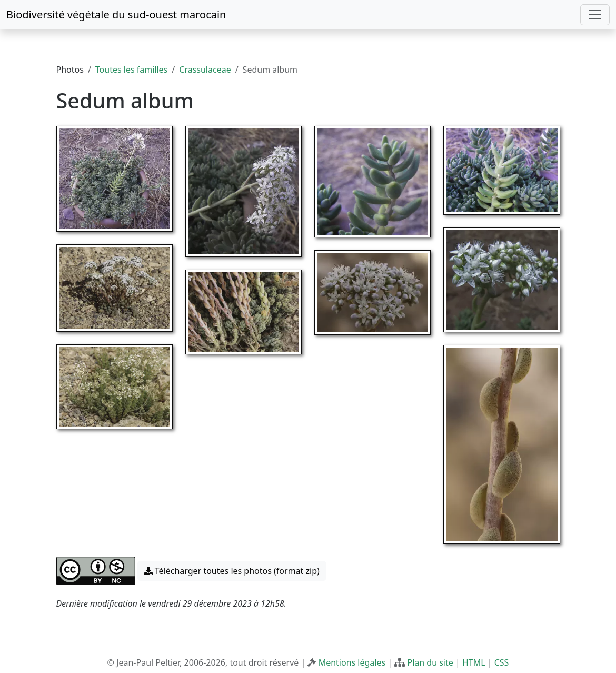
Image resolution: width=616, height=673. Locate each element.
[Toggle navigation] (595, 15)
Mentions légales (352, 662)
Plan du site (430, 662)
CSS (502, 662)
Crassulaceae (205, 70)
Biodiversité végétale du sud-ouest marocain (116, 14)
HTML (474, 662)
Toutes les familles (131, 70)
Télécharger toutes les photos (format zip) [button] (232, 571)
